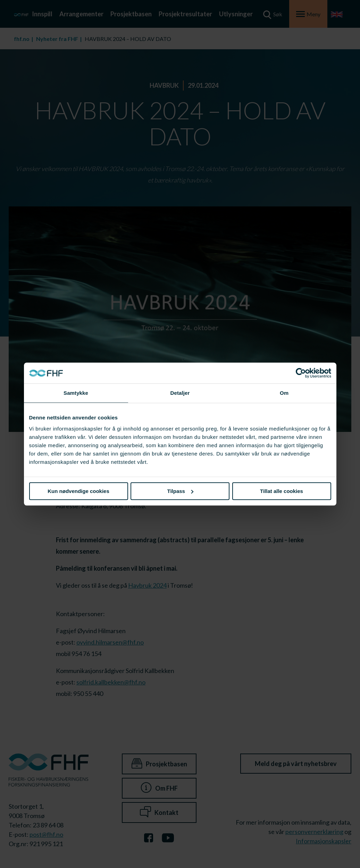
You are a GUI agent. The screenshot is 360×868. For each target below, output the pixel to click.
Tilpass (180, 491)
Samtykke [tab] (76, 393)
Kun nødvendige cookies (78, 491)
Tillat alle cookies (282, 491)
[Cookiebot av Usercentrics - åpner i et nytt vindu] (301, 373)
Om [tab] (284, 393)
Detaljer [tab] (180, 393)
